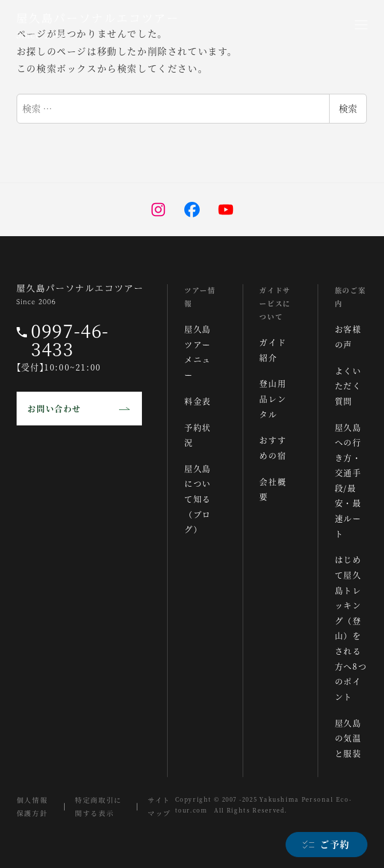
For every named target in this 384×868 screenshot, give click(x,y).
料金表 (198, 401)
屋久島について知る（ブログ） (198, 499)
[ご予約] (326, 845)
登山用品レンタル (273, 398)
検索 (348, 108)
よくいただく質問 (348, 386)
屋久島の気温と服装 (348, 738)
